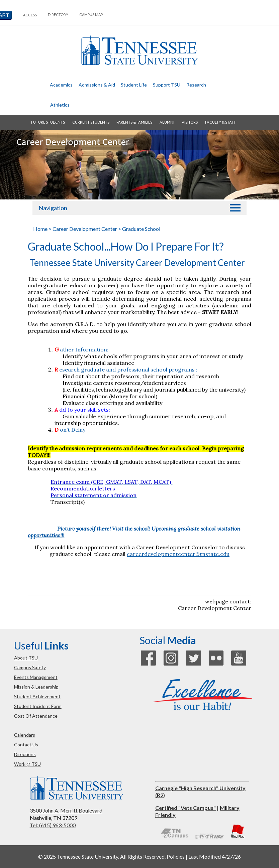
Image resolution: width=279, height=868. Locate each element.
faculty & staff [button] (220, 122)
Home (40, 229)
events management (36, 677)
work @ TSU (27, 764)
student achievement (37, 696)
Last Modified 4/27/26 (215, 856)
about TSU (26, 658)
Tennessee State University (139, 50)
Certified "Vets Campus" (185, 808)
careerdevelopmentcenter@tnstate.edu (178, 554)
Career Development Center (85, 229)
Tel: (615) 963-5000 (53, 825)
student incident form (38, 706)
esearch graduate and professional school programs (125, 370)
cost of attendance (36, 716)
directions (25, 754)
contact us (26, 745)
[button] (235, 208)
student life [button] (134, 85)
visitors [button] (190, 122)
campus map (91, 15)
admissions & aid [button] (97, 85)
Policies (176, 856)
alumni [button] (167, 122)
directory (58, 15)
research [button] (196, 85)
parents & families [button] (134, 122)
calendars (25, 735)
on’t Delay (73, 430)
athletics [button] (60, 105)
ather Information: (81, 349)
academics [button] (61, 85)
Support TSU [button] (167, 85)
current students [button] (91, 122)
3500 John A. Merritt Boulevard (66, 810)
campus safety (30, 667)
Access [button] (30, 15)
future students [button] (48, 122)
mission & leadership (36, 687)
